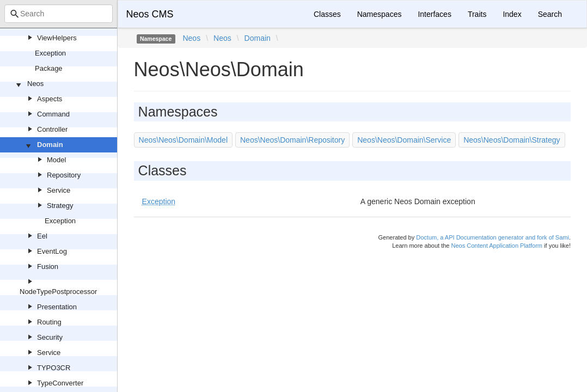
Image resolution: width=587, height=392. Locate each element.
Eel (42, 236)
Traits (477, 14)
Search (550, 14)
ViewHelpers (57, 38)
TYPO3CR (54, 368)
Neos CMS (150, 14)
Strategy (60, 206)
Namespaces (380, 14)
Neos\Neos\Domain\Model (183, 140)
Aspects (50, 99)
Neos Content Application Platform (497, 246)
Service (59, 190)
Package (49, 68)
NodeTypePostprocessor (58, 292)
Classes (327, 14)
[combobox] (59, 14)
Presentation (57, 307)
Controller (52, 129)
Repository (64, 175)
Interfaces (434, 14)
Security (50, 337)
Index (512, 14)
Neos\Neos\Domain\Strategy (512, 140)
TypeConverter (60, 383)
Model (56, 160)
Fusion (48, 267)
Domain (50, 145)
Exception (50, 53)
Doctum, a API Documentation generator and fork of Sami (493, 237)
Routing (49, 322)
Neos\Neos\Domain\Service (404, 140)
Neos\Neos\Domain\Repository (292, 140)
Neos (35, 84)
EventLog (52, 251)
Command (53, 114)
